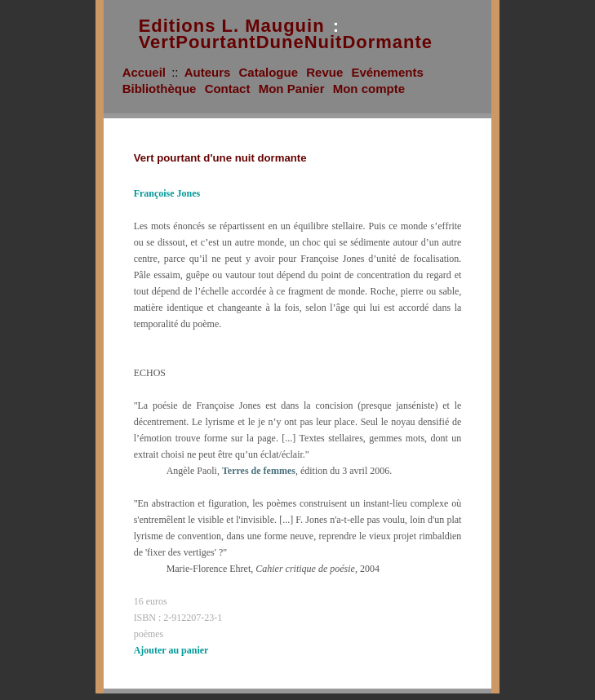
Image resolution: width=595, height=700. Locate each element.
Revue (324, 72)
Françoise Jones (167, 193)
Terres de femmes (259, 471)
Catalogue (269, 72)
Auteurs (208, 72)
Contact (228, 89)
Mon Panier (292, 89)
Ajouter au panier (171, 650)
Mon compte (369, 89)
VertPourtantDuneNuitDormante (286, 42)
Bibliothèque (160, 89)
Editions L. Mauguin (232, 26)
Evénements (387, 72)
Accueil (144, 72)
